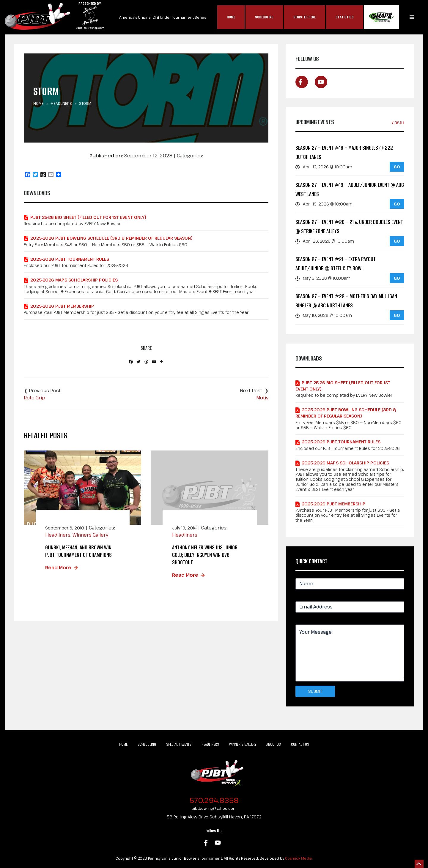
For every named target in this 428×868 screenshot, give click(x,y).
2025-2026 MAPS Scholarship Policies (74, 280)
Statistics (345, 17)
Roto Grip (34, 398)
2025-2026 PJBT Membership (62, 306)
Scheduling (264, 17)
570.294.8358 (214, 800)
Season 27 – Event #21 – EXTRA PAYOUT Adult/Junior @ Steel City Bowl (336, 264)
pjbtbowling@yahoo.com (214, 808)
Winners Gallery (90, 535)
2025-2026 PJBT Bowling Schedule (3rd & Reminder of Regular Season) (111, 238)
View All (398, 123)
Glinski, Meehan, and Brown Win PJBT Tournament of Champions (78, 551)
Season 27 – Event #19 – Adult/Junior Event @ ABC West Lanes (350, 190)
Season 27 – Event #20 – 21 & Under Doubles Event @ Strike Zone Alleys (349, 227)
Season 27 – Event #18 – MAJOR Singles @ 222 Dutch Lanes (344, 152)
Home (231, 17)
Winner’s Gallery (243, 744)
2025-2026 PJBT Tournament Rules (70, 259)
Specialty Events (179, 744)
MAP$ (381, 17)
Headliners (61, 103)
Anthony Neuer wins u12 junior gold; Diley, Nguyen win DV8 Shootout (205, 555)
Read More (58, 567)
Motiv (262, 398)
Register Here (305, 17)
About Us (274, 744)
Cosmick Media (298, 858)
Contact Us (300, 744)
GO (397, 167)
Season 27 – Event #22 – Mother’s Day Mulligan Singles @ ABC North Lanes (346, 301)
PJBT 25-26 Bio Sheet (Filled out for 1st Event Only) (88, 217)
